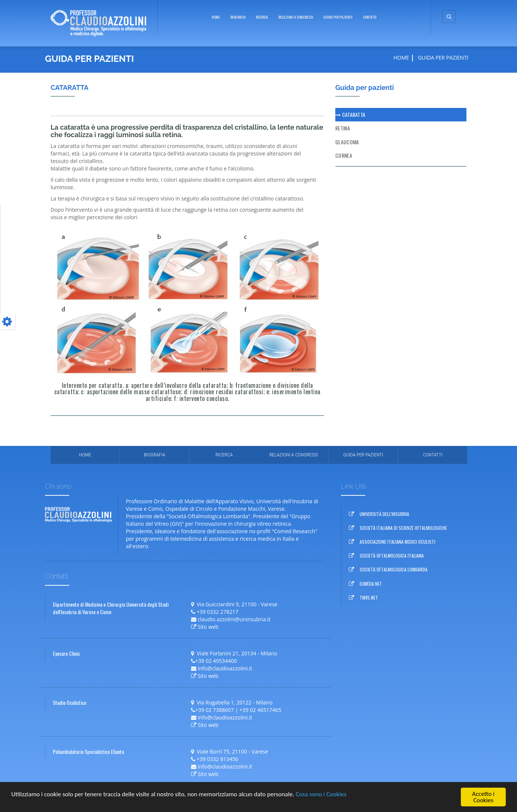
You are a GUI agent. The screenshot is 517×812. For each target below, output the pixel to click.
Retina (343, 128)
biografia (238, 17)
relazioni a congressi (296, 17)
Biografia (155, 455)
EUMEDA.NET (371, 584)
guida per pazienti (338, 17)
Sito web (208, 627)
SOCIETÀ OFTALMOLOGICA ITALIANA (392, 556)
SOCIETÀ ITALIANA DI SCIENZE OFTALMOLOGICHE (403, 528)
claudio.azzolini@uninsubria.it (234, 619)
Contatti (370, 17)
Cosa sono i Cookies (321, 794)
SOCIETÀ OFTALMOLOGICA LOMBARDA (394, 569)
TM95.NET (369, 597)
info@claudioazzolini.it (225, 668)
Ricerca (224, 455)
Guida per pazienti (363, 455)
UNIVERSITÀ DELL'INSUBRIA (384, 514)
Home (216, 17)
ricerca (262, 17)
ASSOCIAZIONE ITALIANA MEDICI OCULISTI (397, 542)
